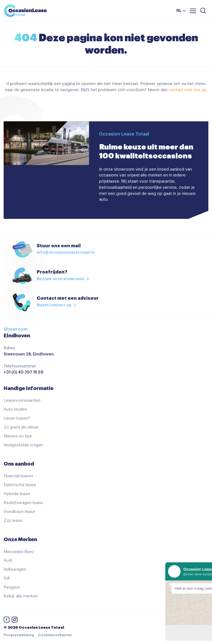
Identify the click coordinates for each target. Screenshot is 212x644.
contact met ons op (188, 90)
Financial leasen (18, 476)
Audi (8, 561)
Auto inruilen (15, 409)
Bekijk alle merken (21, 596)
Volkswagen (15, 569)
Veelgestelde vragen (23, 445)
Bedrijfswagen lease (23, 503)
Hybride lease (17, 494)
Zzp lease (13, 521)
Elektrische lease (20, 485)
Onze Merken (20, 539)
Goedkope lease (19, 512)
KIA (7, 578)
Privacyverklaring (19, 635)
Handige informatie (29, 388)
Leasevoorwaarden (22, 400)
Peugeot (12, 587)
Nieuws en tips (18, 436)
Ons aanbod (19, 464)
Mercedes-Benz (19, 552)
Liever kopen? (17, 418)
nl (179, 11)
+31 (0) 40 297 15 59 (24, 372)
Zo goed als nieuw (21, 427)
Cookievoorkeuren (55, 635)
